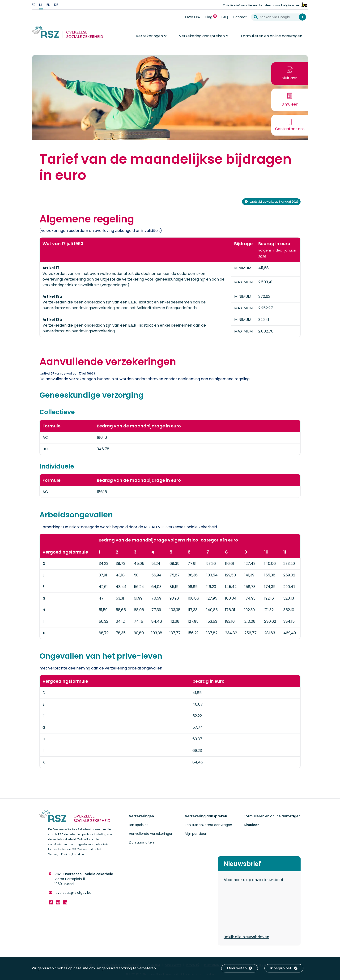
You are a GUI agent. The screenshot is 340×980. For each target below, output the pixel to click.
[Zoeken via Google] (277, 17)
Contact (240, 17)
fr (34, 5)
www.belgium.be (286, 5)
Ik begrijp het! (284, 968)
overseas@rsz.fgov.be (73, 893)
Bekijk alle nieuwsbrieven (246, 937)
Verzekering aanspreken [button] (202, 36)
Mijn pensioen (196, 834)
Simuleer (251, 825)
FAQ (225, 17)
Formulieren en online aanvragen (272, 36)
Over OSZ (193, 17)
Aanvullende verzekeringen (151, 834)
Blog (212, 17)
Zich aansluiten (141, 842)
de (56, 5)
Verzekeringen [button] (149, 36)
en (48, 5)
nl (41, 5)
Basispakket (138, 825)
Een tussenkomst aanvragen (208, 825)
